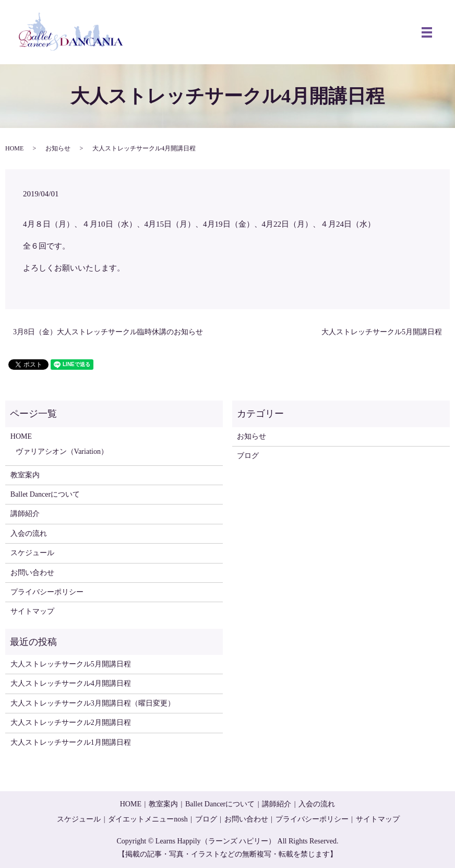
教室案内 (25, 475)
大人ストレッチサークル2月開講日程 (71, 723)
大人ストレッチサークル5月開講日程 (382, 332)
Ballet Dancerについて (45, 494)
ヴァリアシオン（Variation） (62, 451)
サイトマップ (32, 611)
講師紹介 (25, 514)
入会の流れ (29, 533)
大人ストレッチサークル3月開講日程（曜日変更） (93, 703)
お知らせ (58, 148)
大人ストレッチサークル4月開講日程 (71, 683)
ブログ (248, 456)
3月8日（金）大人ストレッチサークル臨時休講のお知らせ (108, 332)
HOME (14, 148)
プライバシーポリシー (47, 592)
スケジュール (32, 553)
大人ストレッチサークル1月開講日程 (71, 742)
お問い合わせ (32, 573)
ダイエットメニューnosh (148, 819)
